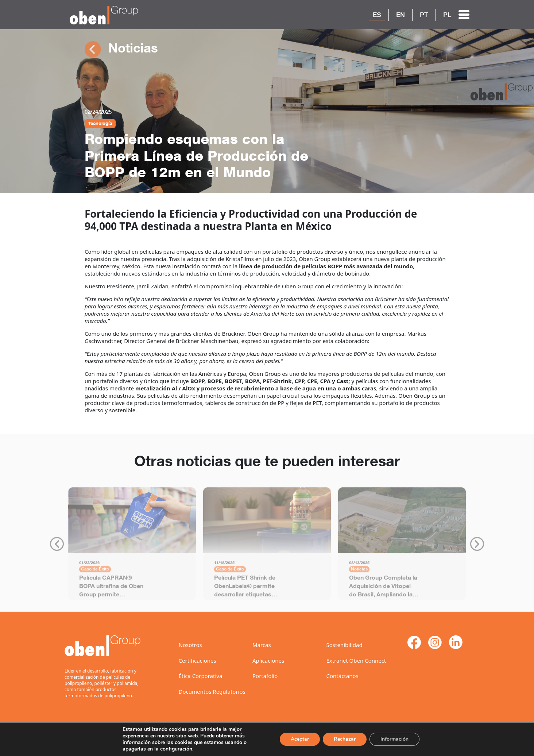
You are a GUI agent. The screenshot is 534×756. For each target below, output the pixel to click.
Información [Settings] (394, 739)
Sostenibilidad (345, 645)
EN (400, 15)
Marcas (262, 645)
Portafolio (265, 676)
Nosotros (190, 645)
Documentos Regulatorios (212, 691)
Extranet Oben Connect (356, 660)
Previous (57, 547)
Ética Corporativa (201, 676)
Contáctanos (343, 676)
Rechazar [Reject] (343, 739)
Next (477, 547)
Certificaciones (198, 660)
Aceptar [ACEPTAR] (297, 739)
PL (447, 15)
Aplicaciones (268, 660)
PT (424, 15)
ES (377, 15)
